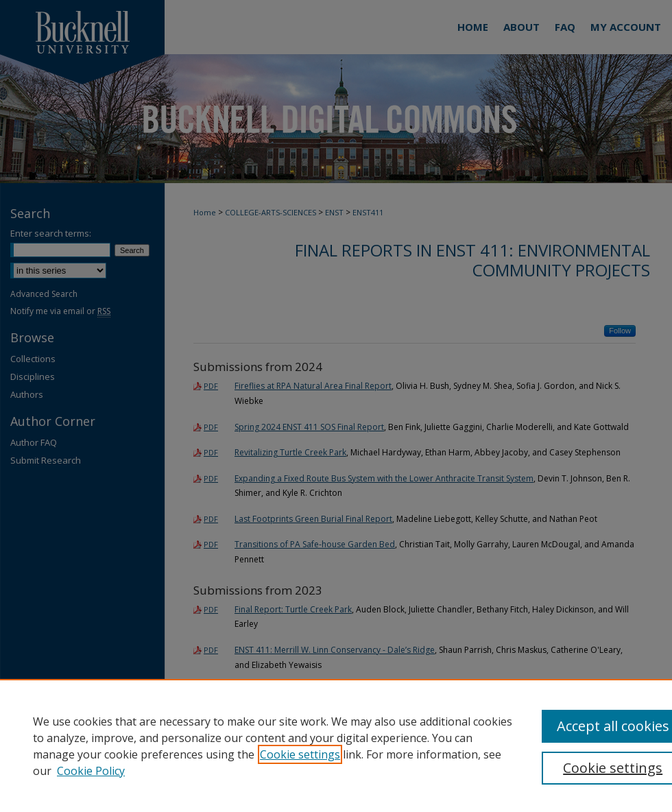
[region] (336, 745)
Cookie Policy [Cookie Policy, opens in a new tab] (91, 771)
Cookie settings (300, 754)
